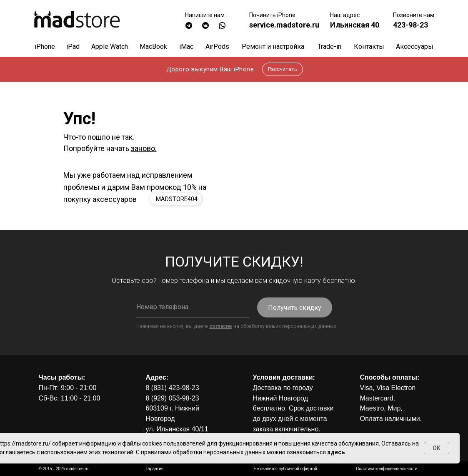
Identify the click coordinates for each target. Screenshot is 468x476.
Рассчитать (283, 69)
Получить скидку (295, 308)
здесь (336, 452)
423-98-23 (410, 25)
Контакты (369, 47)
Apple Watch (110, 47)
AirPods (217, 47)
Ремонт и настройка (273, 47)
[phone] (193, 307)
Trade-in (329, 47)
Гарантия (155, 469)
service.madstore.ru (284, 25)
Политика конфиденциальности (387, 469)
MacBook (153, 47)
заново (143, 148)
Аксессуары (415, 47)
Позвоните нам (414, 15)
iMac (186, 47)
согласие (221, 326)
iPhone (45, 47)
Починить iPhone (272, 15)
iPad (73, 47)
